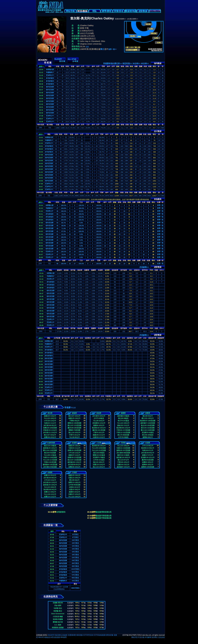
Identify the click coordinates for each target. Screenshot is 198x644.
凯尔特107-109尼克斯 (148, 421)
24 (153, 234)
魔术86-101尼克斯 (99, 430)
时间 (67, 66)
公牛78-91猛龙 (123, 437)
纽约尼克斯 (50, 87)
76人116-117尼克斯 (50, 460)
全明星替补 (61, 512)
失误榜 (148, 443)
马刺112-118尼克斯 (50, 457)
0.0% (81, 223)
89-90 (41, 110)
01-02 (41, 75)
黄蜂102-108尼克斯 (74, 423)
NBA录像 (80, 635)
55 (57, 257)
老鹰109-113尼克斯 (74, 457)
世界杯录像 (109, 635)
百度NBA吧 (72, 635)
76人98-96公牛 (74, 437)
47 (57, 246)
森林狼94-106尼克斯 (50, 465)
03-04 (41, 70)
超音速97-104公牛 (123, 467)
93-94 (41, 99)
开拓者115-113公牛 (50, 430)
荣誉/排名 (119, 11)
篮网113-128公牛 (74, 482)
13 (115, 211)
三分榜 (99, 443)
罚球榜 (123, 443)
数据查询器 (131, 11)
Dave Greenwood (58, 614)
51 (57, 234)
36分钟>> (136, 63)
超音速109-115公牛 (74, 462)
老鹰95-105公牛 (148, 462)
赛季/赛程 (107, 11)
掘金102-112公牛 (123, 425)
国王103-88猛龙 (99, 453)
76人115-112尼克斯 (99, 450)
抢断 (136, 66)
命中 (78, 66)
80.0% (64, 249)
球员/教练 (82, 11)
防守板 (73, 270)
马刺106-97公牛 (148, 450)
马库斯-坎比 (58, 608)
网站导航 (70, 11)
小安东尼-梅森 (58, 617)
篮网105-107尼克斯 (123, 450)
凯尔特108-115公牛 (123, 428)
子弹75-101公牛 (74, 435)
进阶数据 (143, 11)
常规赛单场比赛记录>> (113, 63)
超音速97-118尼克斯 (148, 423)
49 (57, 229)
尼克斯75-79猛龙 (99, 457)
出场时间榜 (51, 443)
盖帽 (141, 66)
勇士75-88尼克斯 (123, 435)
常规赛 (67, 408)
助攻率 (80, 270)
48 (57, 243)
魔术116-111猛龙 (123, 455)
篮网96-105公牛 (148, 465)
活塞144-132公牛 (123, 465)
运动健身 (64, 635)
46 (57, 249)
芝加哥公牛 (50, 75)
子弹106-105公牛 (123, 462)
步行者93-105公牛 (99, 416)
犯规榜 (50, 472)
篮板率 (59, 270)
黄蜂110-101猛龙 (99, 455)
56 (57, 214)
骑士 (102, 49)
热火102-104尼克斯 (148, 425)
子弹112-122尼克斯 (123, 433)
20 (153, 217)
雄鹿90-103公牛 (99, 425)
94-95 (41, 96)
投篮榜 (74, 443)
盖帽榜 (123, 413)
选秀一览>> (112, 49)
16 (115, 217)
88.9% (64, 226)
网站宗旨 (135, 637)
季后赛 (73, 408)
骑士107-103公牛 (50, 435)
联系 (45, 635)
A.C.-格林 (58, 625)
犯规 (150, 66)
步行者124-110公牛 (50, 482)
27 (57, 208)
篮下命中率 (66, 338)
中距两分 (108, 338)
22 (115, 223)
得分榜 (50, 413)
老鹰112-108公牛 (50, 492)
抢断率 (87, 270)
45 (57, 226)
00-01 (41, 78)
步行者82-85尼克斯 (50, 467)
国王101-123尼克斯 (148, 428)
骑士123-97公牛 (123, 460)
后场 (127, 66)
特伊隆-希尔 (58, 611)
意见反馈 (161, 637)
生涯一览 (160, 263)
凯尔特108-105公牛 (99, 446)
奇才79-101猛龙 (123, 421)
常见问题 (141, 637)
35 (115, 252)
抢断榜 (148, 413)
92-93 (41, 101)
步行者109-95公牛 (50, 425)
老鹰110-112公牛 (50, 497)
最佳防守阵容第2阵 (104, 518)
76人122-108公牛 (50, 418)
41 (57, 220)
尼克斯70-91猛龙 (148, 433)
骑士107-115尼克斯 (74, 425)
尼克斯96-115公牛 (99, 423)
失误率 (100, 270)
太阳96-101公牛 (74, 487)
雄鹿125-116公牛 (50, 416)
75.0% (64, 214)
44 (57, 217)
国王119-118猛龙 (50, 446)
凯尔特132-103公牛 (99, 428)
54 (57, 223)
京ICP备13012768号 (130, 635)
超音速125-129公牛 (50, 448)
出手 (83, 66)
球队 (95, 11)
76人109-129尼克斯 (99, 448)
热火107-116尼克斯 (74, 460)
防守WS (145, 270)
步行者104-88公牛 (50, 478)
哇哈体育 (51, 635)
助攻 (131, 66)
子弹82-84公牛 (75, 421)
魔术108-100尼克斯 (74, 428)
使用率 (107, 270)
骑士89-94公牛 (148, 416)
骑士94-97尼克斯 (50, 453)
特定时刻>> (127, 63)
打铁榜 (74, 472)
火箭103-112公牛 (99, 437)
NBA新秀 (63, 637)
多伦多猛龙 (50, 78)
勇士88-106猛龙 (148, 435)
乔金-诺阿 (58, 606)
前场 (122, 66)
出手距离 (57, 338)
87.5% (64, 231)
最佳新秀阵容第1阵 (104, 512)
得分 (154, 66)
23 (153, 214)
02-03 (41, 73)
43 (57, 240)
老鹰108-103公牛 (50, 437)
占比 (81, 338)
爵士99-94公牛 (75, 480)
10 (115, 208)
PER (151, 270)
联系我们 (155, 637)
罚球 (103, 66)
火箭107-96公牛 (74, 490)
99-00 (41, 81)
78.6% (64, 255)
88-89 (41, 113)
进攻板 (66, 270)
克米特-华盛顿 (58, 619)
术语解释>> (144, 267)
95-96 (41, 93)
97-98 (41, 87)
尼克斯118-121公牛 (148, 457)
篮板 (118, 66)
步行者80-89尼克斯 (123, 453)
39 (57, 211)
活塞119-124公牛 (99, 465)
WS (130, 270)
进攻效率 (115, 270)
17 (115, 231)
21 (115, 226)
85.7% (64, 223)
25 (153, 246)
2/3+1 (162, 270)
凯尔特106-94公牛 (50, 490)
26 (153, 252)
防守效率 (124, 270)
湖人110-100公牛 (99, 467)
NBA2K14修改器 (44, 637)
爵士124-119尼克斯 (148, 430)
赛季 (41, 66)
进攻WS (137, 270)
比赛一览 (160, 202)
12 (153, 211)
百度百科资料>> (120, 19)
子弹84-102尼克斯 (50, 462)
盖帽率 (93, 270)
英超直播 (58, 635)
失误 (145, 66)
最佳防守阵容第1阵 (104, 516)
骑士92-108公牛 (99, 462)
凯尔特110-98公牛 (148, 448)
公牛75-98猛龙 (99, 418)
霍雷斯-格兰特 (58, 622)
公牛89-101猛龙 (99, 460)
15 (75, 243)
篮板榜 (74, 413)
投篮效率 (161, 338)
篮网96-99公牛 (148, 437)
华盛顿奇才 (50, 72)
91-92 (41, 104)
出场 (58, 66)
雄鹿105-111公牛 (99, 435)
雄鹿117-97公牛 (148, 455)
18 (75, 214)
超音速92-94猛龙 (123, 416)
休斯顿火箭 (50, 69)
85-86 (41, 122)
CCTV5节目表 (88, 635)
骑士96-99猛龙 (123, 418)
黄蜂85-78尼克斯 (75, 430)
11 (124, 220)
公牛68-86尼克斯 (75, 485)
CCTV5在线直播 (99, 635)
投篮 (73, 66)
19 (153, 223)
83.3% (64, 234)
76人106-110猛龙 (50, 455)
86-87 (41, 119)
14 (124, 214)
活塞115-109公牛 (74, 478)
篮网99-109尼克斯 (148, 467)
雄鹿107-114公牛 (74, 455)
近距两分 (88, 338)
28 (153, 255)
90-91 (41, 107)
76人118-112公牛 (50, 494)
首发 (62, 66)
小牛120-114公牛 (50, 421)
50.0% (81, 211)
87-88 (41, 116)
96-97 (41, 90)
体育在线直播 (55, 637)
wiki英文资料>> (132, 19)
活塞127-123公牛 (74, 494)
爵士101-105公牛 (148, 418)
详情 (87, 47)
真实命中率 (152, 338)
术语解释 (148, 637)
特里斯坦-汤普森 (58, 628)
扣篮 (156, 270)
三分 (88, 66)
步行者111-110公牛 (50, 433)
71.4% (64, 229)
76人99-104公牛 (99, 421)
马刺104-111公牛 (50, 423)
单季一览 (160, 205)
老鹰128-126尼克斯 (50, 428)
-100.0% (81, 205)
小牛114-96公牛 (148, 446)
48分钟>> (145, 63)
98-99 (41, 84)
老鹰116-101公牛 (50, 475)
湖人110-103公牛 (74, 433)
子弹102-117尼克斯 (123, 430)
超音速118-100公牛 (123, 457)
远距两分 (130, 338)
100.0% (64, 205)
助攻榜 (99, 413)
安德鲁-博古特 (58, 603)
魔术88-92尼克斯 (148, 460)
